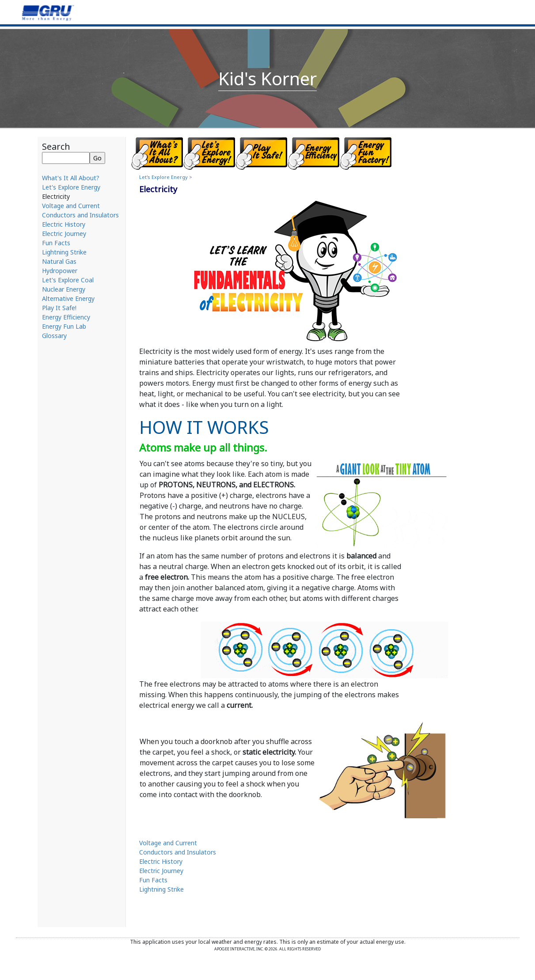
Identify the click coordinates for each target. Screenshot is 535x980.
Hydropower (60, 271)
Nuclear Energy (64, 289)
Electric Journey (64, 234)
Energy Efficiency (66, 317)
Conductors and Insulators (80, 215)
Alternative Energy (68, 298)
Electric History (64, 224)
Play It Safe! (59, 308)
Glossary (54, 336)
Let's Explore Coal (68, 280)
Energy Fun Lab (64, 326)
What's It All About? (71, 178)
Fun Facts (56, 243)
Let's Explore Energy (71, 187)
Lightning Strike (64, 252)
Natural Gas (59, 261)
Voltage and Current (71, 206)
